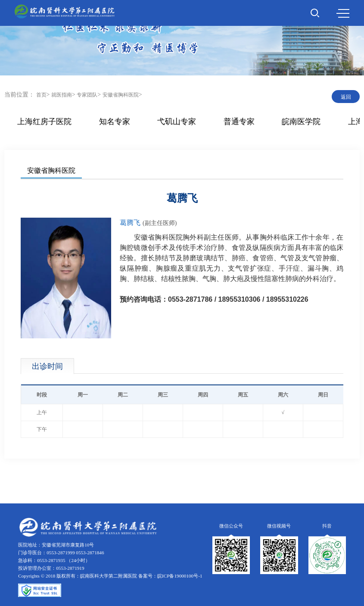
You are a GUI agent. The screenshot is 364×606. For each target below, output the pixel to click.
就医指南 (62, 95)
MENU (343, 13)
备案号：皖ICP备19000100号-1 (170, 576)
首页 (41, 95)
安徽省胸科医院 (121, 95)
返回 (346, 97)
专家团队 (87, 95)
